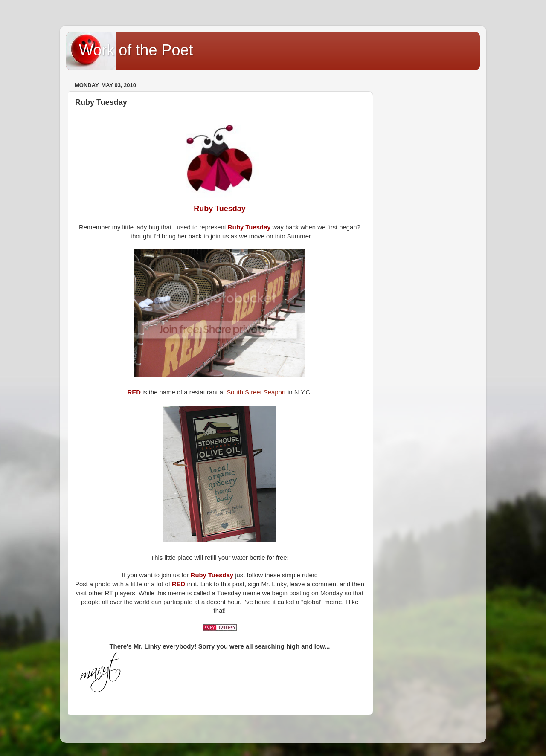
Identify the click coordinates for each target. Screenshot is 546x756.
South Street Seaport (256, 392)
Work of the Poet (136, 50)
